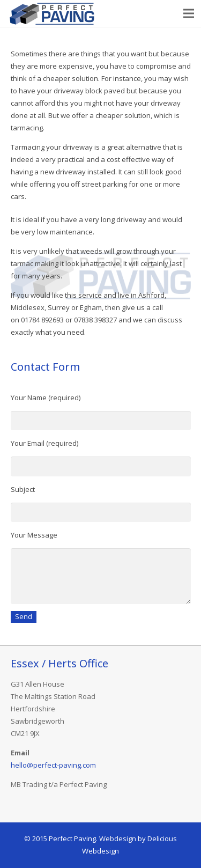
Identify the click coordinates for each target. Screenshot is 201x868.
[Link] (52, 13)
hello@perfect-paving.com (53, 765)
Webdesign (118, 838)
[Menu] (189, 13)
